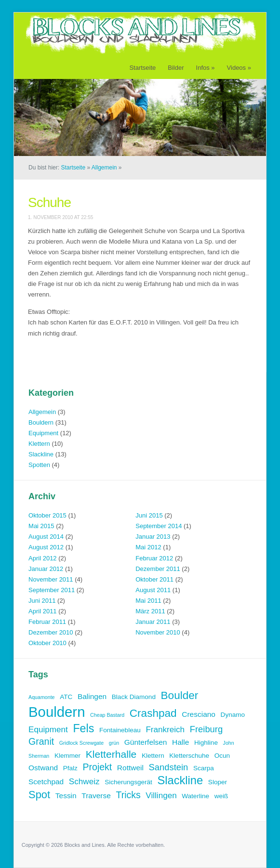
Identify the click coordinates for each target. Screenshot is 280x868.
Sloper (218, 782)
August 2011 (153, 590)
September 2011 (52, 590)
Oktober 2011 (154, 579)
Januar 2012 (46, 569)
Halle (180, 742)
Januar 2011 (153, 622)
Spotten (39, 465)
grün (114, 743)
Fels (83, 728)
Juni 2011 (42, 601)
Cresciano (199, 714)
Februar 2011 (47, 622)
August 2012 (46, 547)
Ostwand (43, 768)
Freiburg (206, 729)
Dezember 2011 (158, 569)
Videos (239, 68)
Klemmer (67, 756)
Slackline (41, 454)
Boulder (180, 695)
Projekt (98, 767)
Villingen (161, 796)
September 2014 (159, 526)
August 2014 (46, 537)
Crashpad (153, 713)
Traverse (96, 796)
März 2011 (150, 611)
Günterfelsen (146, 742)
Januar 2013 (153, 537)
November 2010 (158, 632)
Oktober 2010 (47, 643)
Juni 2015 (149, 515)
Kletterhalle (111, 754)
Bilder (176, 68)
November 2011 (51, 579)
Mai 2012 (148, 547)
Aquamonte (42, 697)
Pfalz (70, 768)
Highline (206, 743)
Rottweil (130, 768)
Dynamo (233, 715)
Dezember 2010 (51, 632)
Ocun (222, 756)
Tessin (66, 796)
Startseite (142, 68)
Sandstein (169, 767)
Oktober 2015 (47, 515)
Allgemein (104, 168)
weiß (221, 796)
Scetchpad (46, 782)
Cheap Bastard (107, 715)
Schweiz (84, 782)
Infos (206, 68)
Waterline (195, 796)
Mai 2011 (148, 601)
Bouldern (41, 422)
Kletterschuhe (189, 756)
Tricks (128, 795)
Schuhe (49, 202)
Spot (39, 795)
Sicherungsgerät (128, 782)
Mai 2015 (41, 526)
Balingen (92, 696)
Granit (41, 741)
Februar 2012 (154, 558)
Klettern (39, 444)
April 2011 (43, 611)
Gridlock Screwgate (81, 743)
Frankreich (165, 730)
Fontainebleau (120, 730)
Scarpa (204, 768)
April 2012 (43, 558)
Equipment (43, 433)
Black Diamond (134, 697)
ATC (66, 697)
